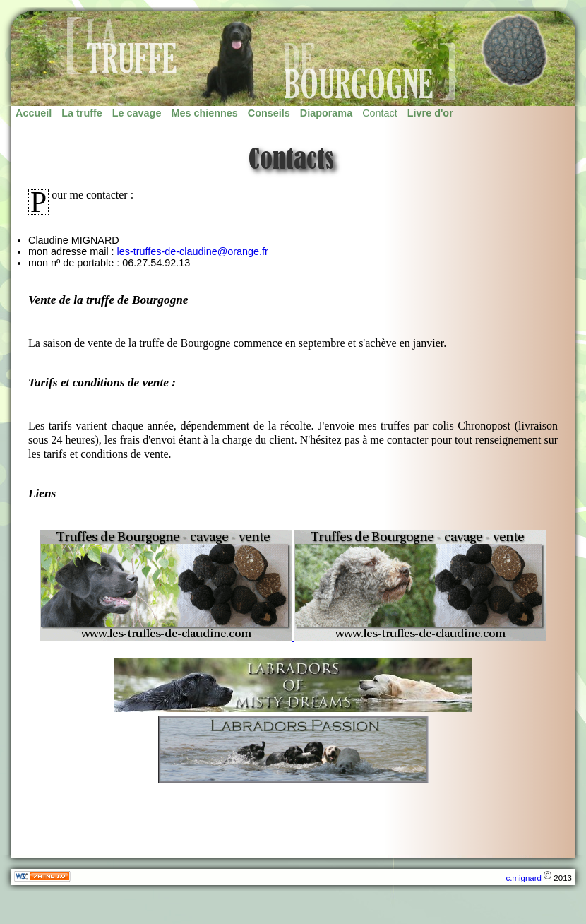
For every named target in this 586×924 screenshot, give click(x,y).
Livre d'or (430, 113)
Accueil (34, 113)
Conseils (269, 113)
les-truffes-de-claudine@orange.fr (193, 251)
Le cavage (137, 113)
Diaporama (326, 113)
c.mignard (524, 878)
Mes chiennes (204, 113)
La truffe (82, 113)
